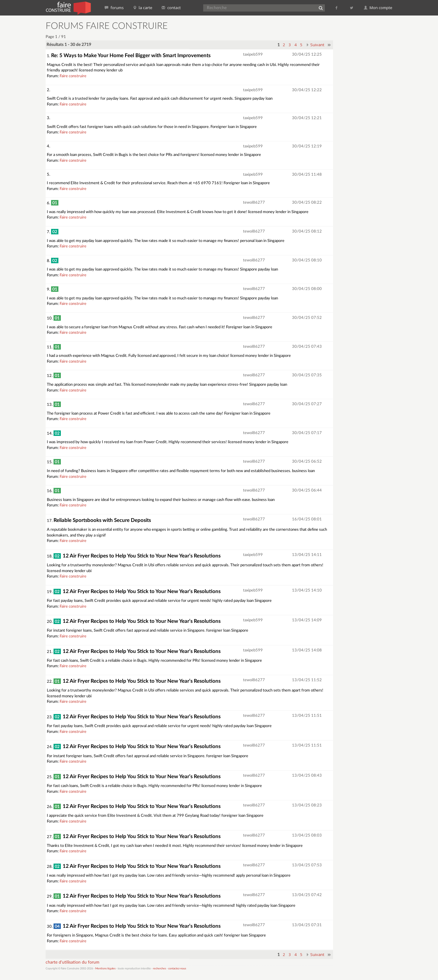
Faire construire (73, 76)
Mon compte (378, 8)
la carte (143, 8)
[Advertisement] (367, 112)
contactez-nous (177, 969)
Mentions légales (105, 969)
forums (114, 8)
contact (171, 8)
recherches (160, 969)
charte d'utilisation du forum (73, 962)
